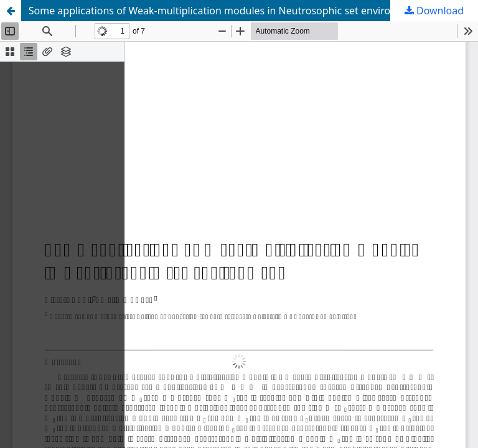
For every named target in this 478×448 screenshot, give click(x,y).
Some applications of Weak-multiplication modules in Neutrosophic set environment (225, 11)
